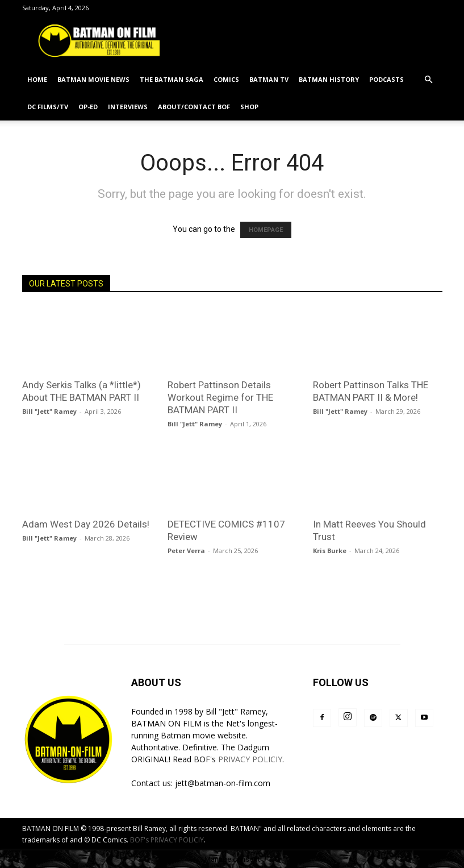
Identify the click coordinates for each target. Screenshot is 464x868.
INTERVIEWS (128, 107)
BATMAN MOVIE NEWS (93, 79)
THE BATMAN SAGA (172, 79)
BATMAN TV (269, 79)
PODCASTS (386, 79)
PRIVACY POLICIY (250, 759)
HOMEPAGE (266, 230)
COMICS (226, 79)
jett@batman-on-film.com (223, 783)
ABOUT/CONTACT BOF (194, 107)
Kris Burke (330, 551)
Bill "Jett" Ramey (49, 411)
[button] (429, 80)
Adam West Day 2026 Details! (86, 524)
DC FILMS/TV (48, 107)
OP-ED (88, 107)
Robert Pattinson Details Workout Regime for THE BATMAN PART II (220, 397)
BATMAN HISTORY (329, 79)
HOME (37, 79)
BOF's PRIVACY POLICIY (167, 840)
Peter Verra (186, 551)
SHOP (249, 107)
